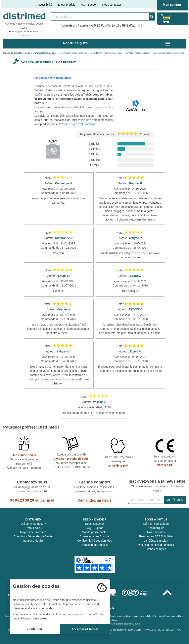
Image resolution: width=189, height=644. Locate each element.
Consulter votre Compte (95, 536)
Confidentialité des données (94, 541)
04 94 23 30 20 (22, 500)
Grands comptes (156, 549)
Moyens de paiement (33, 532)
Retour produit (66, 5)
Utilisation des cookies (94, 545)
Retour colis (33, 528)
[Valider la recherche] (152, 16)
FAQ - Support (88, 5)
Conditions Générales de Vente (33, 536)
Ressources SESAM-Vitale (156, 536)
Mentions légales (33, 541)
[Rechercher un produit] (99, 16)
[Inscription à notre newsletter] (146, 500)
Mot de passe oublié (94, 532)
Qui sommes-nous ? (33, 524)
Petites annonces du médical (156, 545)
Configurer (35, 629)
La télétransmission (156, 541)
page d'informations (83, 124)
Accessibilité (44, 5)
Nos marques (156, 528)
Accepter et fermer (85, 629)
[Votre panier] (166, 19)
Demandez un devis (94, 500)
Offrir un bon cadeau (156, 524)
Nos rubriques (156, 532)
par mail (47, 500)
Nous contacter (112, 5)
